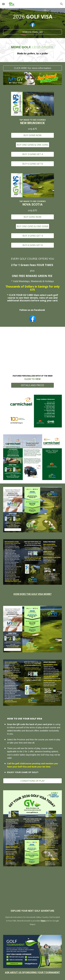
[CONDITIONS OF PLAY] (33, 781)
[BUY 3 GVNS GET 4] (32, 236)
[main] (33, 17)
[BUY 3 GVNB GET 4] (32, 154)
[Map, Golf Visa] (33, 890)
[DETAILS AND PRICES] (32, 385)
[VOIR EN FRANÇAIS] (33, 32)
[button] (3, 4)
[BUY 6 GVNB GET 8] (32, 164)
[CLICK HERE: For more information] (33, 68)
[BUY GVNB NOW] (32, 135)
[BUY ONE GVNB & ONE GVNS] (32, 145)
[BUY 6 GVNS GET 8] (32, 245)
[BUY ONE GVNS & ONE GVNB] (32, 226)
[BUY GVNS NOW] (32, 217)
